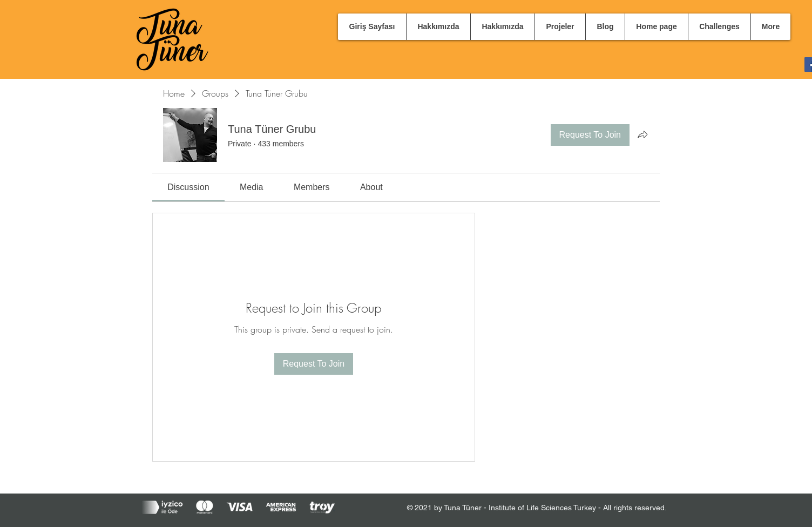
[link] (188, 187)
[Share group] (642, 134)
